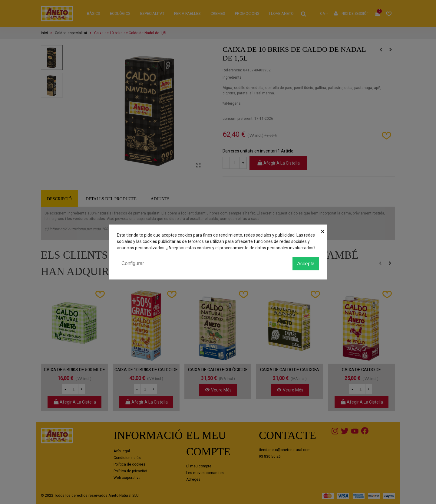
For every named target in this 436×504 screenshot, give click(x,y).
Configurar (133, 263)
